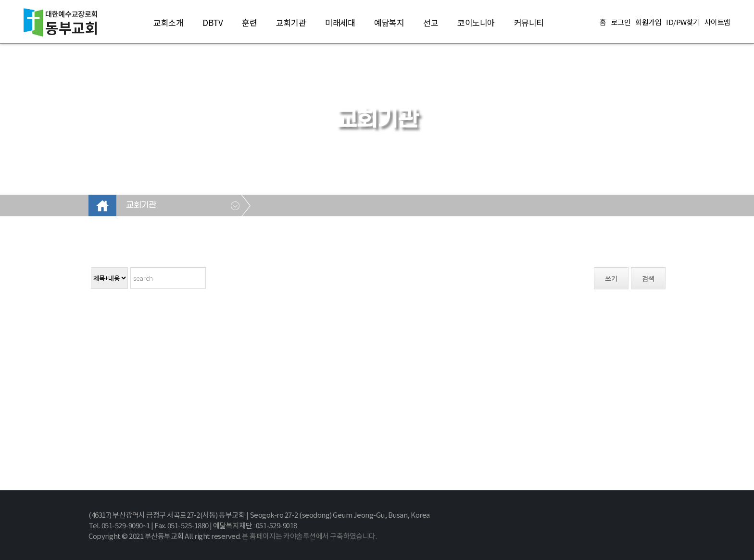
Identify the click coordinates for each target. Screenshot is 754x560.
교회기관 (291, 22)
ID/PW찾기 (683, 22)
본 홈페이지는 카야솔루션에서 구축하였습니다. (309, 536)
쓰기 (611, 279)
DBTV (213, 22)
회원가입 (648, 22)
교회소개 (168, 22)
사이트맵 (717, 22)
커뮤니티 (529, 22)
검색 (648, 279)
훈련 (249, 22)
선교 (431, 22)
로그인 (621, 22)
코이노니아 (476, 22)
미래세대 (340, 22)
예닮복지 (389, 22)
